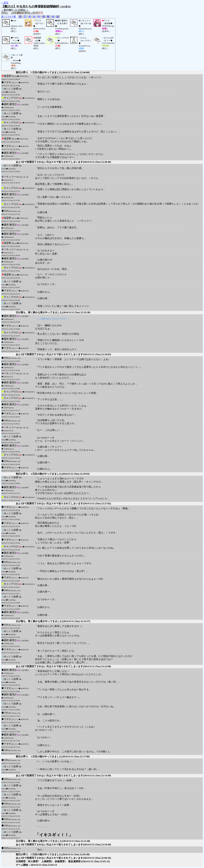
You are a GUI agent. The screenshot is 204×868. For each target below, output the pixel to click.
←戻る (5, 3)
